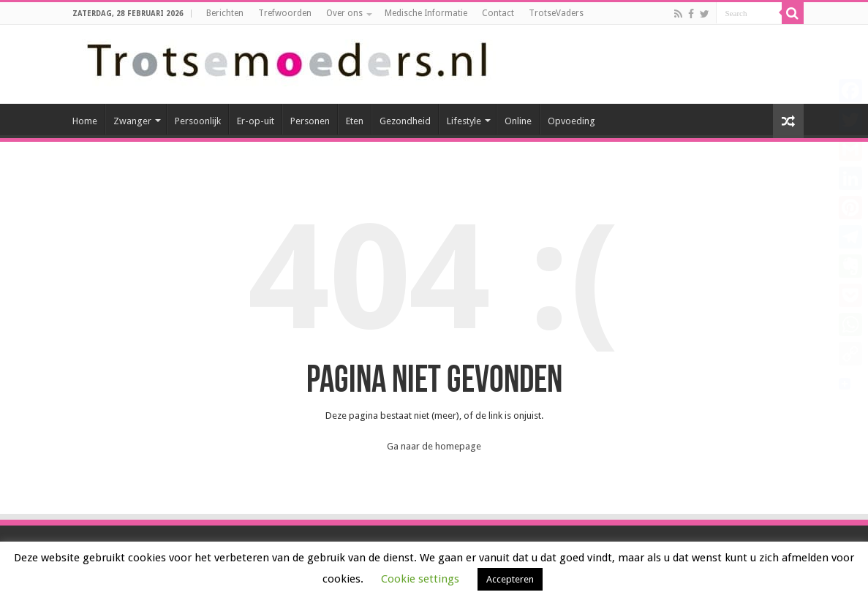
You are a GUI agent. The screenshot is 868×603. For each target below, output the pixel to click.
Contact (498, 13)
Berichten (225, 13)
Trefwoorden (285, 13)
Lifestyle (464, 121)
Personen (310, 121)
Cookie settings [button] (420, 579)
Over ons (344, 13)
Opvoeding (571, 121)
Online (518, 121)
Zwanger (132, 121)
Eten (355, 121)
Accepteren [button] (510, 579)
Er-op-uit (256, 121)
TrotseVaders (556, 13)
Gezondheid (405, 121)
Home (85, 121)
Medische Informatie (426, 13)
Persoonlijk (198, 121)
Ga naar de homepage (434, 446)
